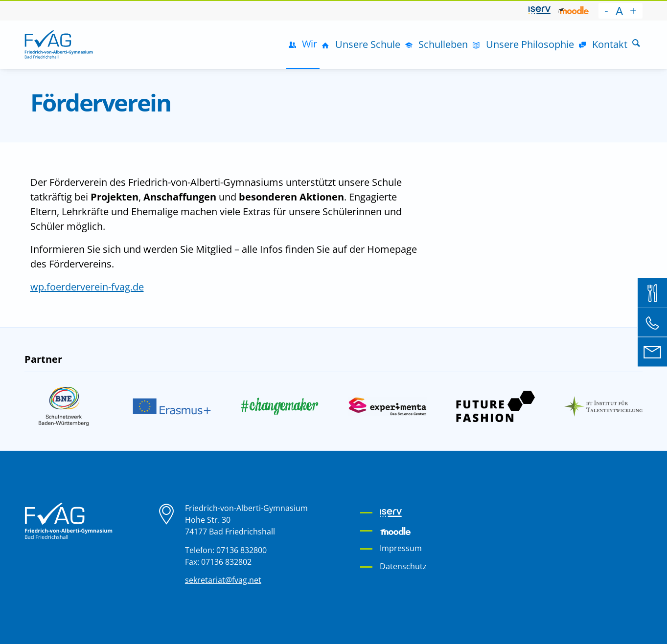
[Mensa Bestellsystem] (652, 292)
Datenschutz (403, 566)
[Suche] (636, 44)
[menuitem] (540, 11)
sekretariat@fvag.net (223, 580)
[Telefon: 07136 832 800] (652, 322)
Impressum (401, 548)
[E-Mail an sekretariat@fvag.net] (652, 352)
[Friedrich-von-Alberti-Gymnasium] (59, 44)
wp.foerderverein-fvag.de (87, 287)
